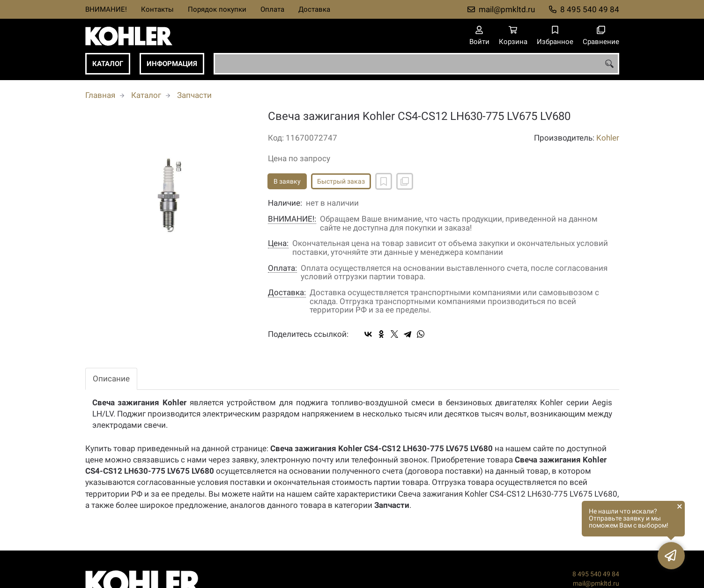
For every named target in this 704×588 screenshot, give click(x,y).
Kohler (608, 138)
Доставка (314, 9)
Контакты (157, 9)
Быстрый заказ (341, 181)
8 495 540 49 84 (590, 9)
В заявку (287, 181)
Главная (100, 95)
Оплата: (282, 268)
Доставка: (287, 293)
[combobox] (416, 64)
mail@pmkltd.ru (507, 9)
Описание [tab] (111, 379)
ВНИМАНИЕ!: (292, 219)
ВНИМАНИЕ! (106, 9)
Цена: (278, 243)
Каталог (108, 64)
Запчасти (194, 95)
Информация (172, 64)
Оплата (272, 9)
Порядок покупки (217, 9)
